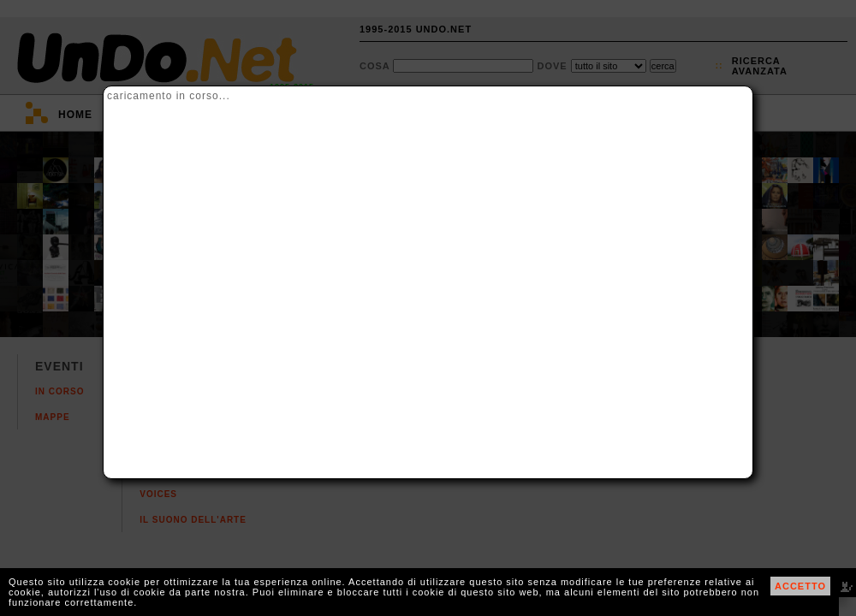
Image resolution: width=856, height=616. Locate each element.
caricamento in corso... (169, 96)
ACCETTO (800, 586)
